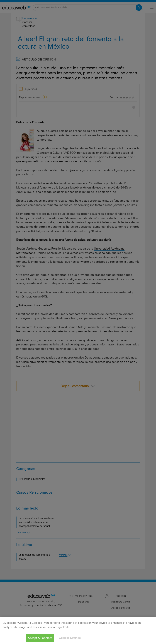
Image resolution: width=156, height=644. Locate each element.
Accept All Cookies (40, 638)
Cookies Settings (70, 638)
